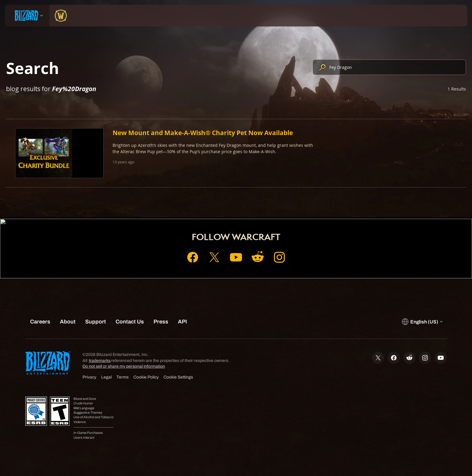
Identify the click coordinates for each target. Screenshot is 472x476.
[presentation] (27, 16)
